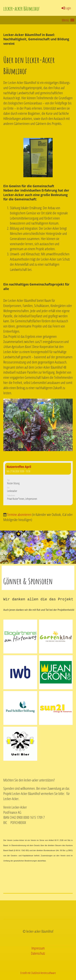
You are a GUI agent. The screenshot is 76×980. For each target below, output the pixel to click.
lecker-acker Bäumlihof (21, 9)
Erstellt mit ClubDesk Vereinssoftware (38, 973)
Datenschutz (38, 953)
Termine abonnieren (19, 514)
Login (66, 8)
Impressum (38, 948)
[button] (38, 483)
